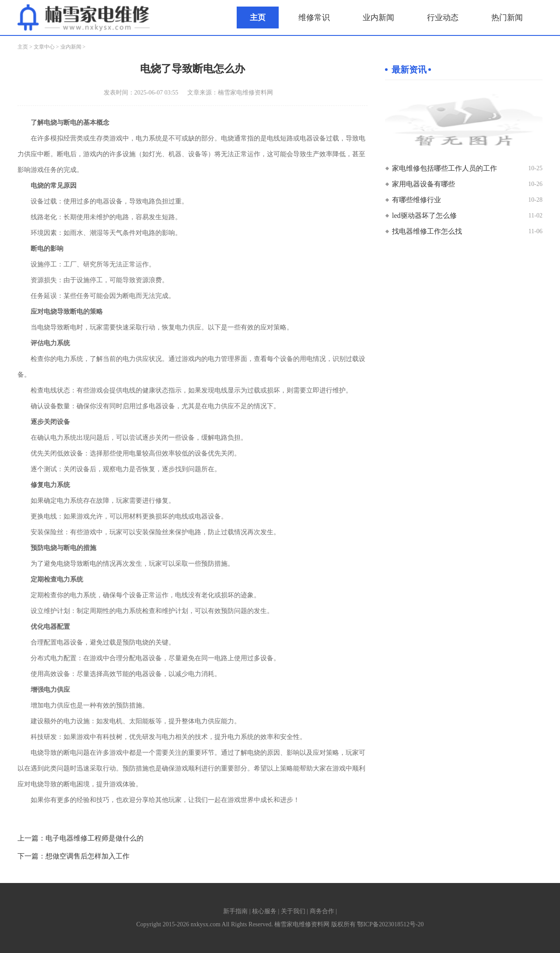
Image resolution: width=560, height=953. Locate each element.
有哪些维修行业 (416, 200)
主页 (258, 18)
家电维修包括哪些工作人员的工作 (444, 168)
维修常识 (314, 18)
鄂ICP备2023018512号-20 (390, 924)
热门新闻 (507, 18)
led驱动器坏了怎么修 (424, 215)
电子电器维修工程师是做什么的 (94, 838)
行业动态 (443, 18)
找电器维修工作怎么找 (427, 231)
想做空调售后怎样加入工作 (87, 856)
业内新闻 (378, 18)
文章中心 (44, 47)
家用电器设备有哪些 (423, 184)
